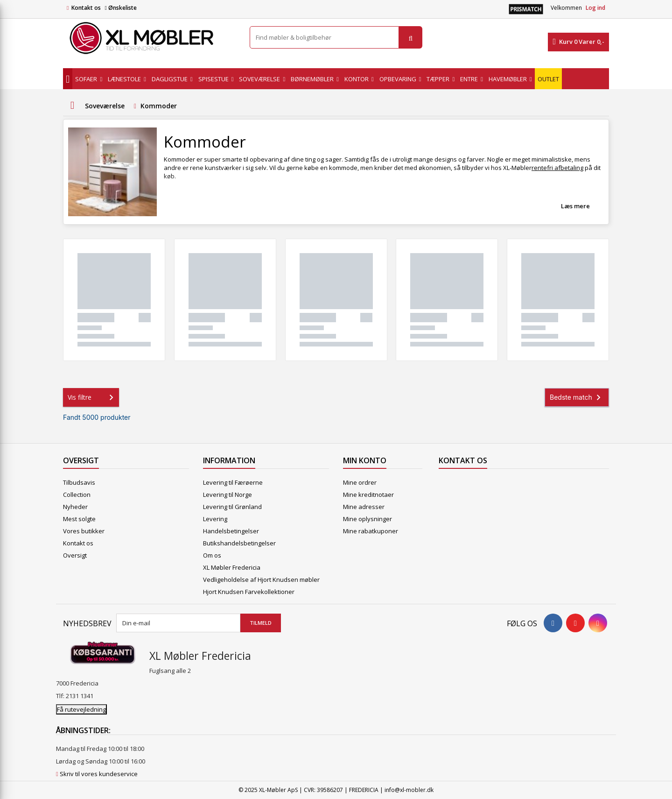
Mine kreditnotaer (368, 495)
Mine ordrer (360, 482)
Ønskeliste (120, 8)
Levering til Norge (227, 495)
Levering (215, 519)
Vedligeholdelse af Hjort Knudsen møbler (261, 580)
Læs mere (575, 206)
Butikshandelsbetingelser (239, 543)
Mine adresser (364, 507)
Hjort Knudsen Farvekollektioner (249, 592)
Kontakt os (86, 8)
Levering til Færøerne (233, 482)
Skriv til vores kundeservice (99, 774)
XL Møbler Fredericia (232, 567)
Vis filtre (92, 397)
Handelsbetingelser (231, 531)
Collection (77, 495)
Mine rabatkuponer (371, 531)
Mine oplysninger (367, 519)
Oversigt (75, 555)
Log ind (595, 8)
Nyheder (75, 507)
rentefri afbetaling (557, 168)
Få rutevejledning (81, 709)
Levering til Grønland (232, 507)
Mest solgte (79, 519)
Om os (212, 555)
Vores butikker (84, 531)
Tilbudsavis (79, 482)
